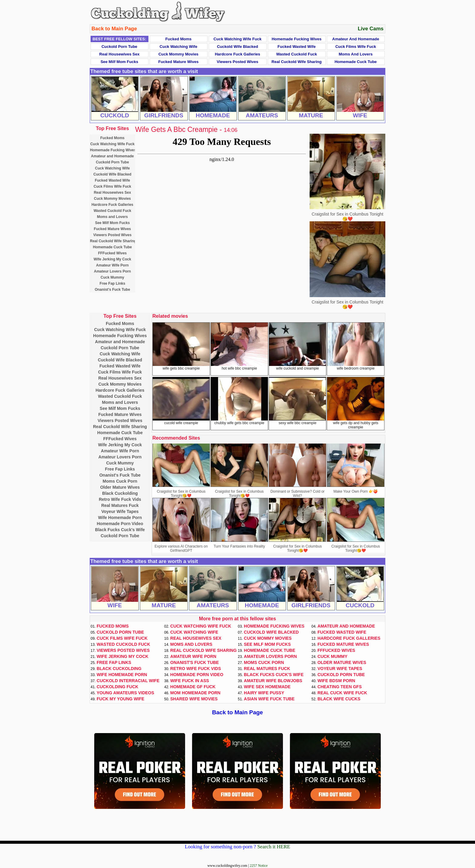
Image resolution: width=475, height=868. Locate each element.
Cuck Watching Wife (178, 47)
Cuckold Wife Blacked (237, 47)
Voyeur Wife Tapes (120, 511)
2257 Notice (259, 866)
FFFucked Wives (113, 253)
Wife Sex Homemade (267, 687)
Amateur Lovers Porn (112, 271)
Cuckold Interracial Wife (128, 681)
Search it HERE (274, 847)
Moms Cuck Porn (120, 481)
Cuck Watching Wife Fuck (237, 39)
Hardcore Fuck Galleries (237, 54)
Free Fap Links (113, 283)
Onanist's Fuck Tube (113, 290)
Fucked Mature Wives (179, 62)
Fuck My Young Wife (120, 699)
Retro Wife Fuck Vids (120, 499)
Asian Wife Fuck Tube (269, 699)
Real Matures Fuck (120, 505)
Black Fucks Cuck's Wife (120, 530)
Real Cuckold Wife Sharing (296, 62)
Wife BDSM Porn (336, 681)
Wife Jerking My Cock (112, 259)
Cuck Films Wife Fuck (356, 47)
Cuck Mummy (112, 277)
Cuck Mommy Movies (178, 54)
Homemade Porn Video (120, 524)
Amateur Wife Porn (112, 265)
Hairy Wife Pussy (264, 693)
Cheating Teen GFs (340, 687)
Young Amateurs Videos (125, 693)
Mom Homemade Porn (195, 693)
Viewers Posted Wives (238, 62)
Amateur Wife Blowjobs (273, 681)
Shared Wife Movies (194, 699)
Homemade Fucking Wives (297, 39)
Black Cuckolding (120, 493)
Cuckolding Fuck (118, 687)
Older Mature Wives (120, 487)
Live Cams (371, 29)
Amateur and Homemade (356, 39)
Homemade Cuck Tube (355, 62)
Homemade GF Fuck (193, 687)
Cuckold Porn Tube (119, 47)
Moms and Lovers (356, 54)
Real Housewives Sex (120, 54)
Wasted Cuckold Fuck (297, 54)
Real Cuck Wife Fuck (342, 693)
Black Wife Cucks (339, 699)
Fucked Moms (179, 39)
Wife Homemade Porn (120, 518)
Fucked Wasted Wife (297, 47)
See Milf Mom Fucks (119, 62)
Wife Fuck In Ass (190, 681)
